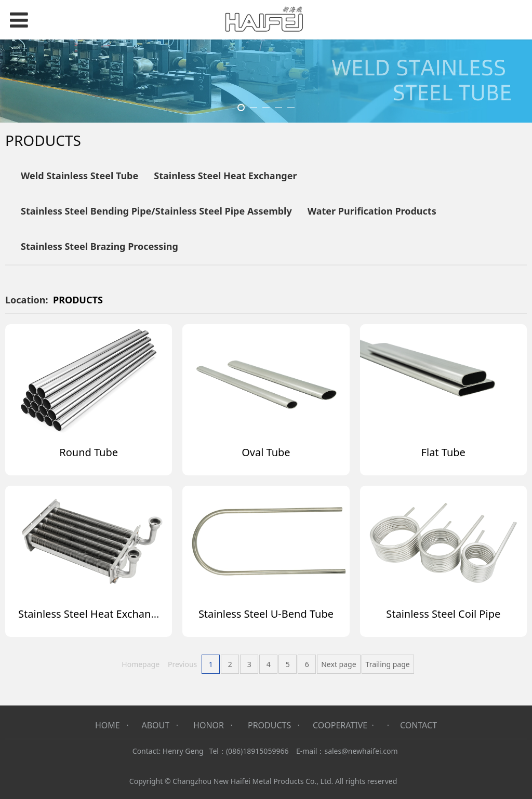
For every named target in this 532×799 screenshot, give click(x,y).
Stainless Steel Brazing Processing (99, 246)
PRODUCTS (78, 300)
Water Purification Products (372, 211)
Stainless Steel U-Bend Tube (266, 614)
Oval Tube (266, 452)
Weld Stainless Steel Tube (79, 176)
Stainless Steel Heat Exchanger (225, 176)
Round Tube (89, 452)
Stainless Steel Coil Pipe (443, 614)
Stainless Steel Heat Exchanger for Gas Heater (130, 614)
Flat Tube (443, 452)
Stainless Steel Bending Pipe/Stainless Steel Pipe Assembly (156, 211)
